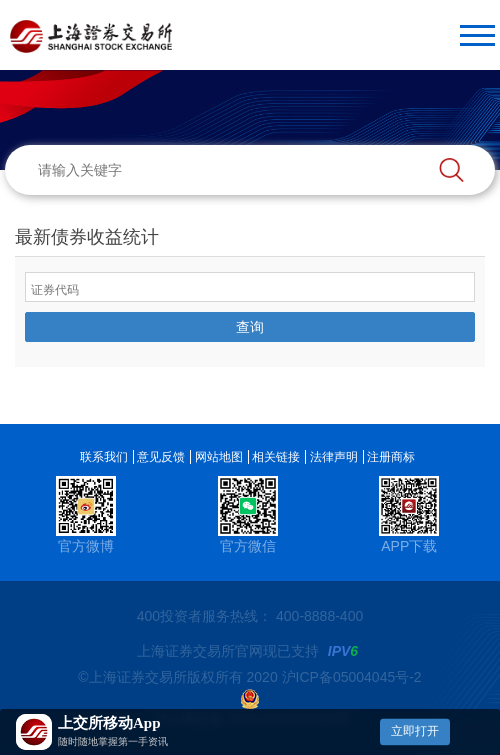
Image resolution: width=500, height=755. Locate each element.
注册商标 (391, 457)
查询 (250, 327)
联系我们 (104, 457)
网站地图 (219, 457)
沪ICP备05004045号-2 (352, 677)
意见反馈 (161, 457)
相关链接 (276, 457)
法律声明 (334, 457)
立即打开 (415, 731)
